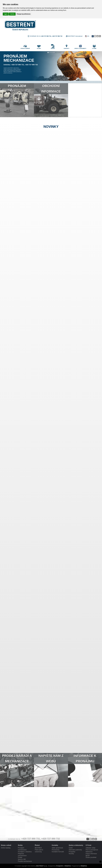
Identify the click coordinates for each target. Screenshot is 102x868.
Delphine (68, 866)
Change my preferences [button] (24, 14)
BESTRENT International (75, 36)
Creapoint (60, 866)
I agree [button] (6, 14)
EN (88, 36)
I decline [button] (12, 14)
